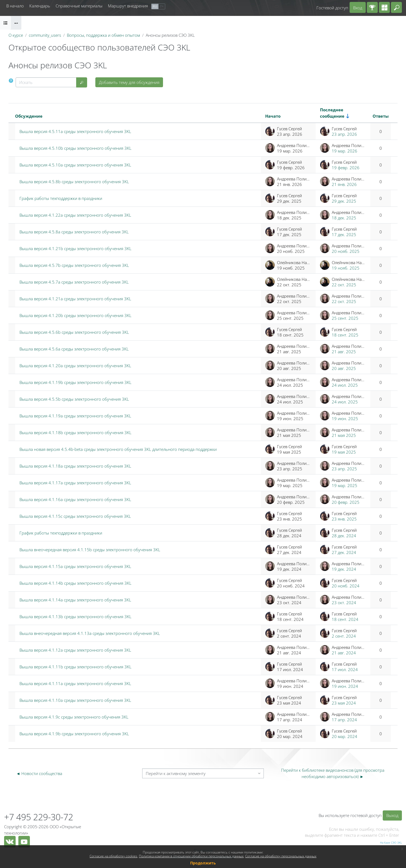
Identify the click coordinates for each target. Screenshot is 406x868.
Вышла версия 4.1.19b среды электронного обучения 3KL (75, 382)
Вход (358, 8)
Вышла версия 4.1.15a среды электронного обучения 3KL (75, 566)
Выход (392, 815)
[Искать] (46, 82)
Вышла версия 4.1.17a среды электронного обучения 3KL (75, 483)
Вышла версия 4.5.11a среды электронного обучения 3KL (75, 131)
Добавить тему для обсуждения (129, 82)
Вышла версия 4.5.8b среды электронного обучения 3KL (74, 182)
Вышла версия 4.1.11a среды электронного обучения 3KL (75, 683)
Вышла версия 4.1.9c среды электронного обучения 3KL (74, 717)
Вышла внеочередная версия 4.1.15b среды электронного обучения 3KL (90, 550)
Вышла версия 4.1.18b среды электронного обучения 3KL (75, 432)
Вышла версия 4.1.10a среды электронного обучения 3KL (75, 700)
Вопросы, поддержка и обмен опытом (103, 35)
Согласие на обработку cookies (113, 856)
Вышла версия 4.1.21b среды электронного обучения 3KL (75, 248)
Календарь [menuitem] (40, 6)
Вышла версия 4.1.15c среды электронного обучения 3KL (75, 516)
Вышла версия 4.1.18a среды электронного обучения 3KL (75, 466)
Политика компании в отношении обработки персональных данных (191, 856)
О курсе (16, 35)
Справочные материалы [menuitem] (79, 6)
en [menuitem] (162, 6)
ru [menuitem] (155, 6)
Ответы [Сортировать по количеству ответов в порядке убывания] (381, 116)
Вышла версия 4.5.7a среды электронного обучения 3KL (74, 282)
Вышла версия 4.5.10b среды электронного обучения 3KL (75, 148)
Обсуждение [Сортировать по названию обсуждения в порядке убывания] (29, 116)
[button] (396, 7)
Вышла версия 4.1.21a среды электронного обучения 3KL (75, 299)
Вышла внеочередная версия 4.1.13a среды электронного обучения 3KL (90, 633)
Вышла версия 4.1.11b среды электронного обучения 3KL (75, 667)
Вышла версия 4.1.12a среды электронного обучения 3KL (75, 650)
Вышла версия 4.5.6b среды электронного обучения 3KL (74, 332)
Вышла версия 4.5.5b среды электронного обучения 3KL (74, 399)
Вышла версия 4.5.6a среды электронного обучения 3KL (74, 349)
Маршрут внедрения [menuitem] (128, 6)
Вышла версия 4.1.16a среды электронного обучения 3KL (75, 499)
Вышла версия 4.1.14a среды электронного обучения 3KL (75, 600)
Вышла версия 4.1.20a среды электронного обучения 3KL (75, 366)
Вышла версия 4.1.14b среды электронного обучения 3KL (75, 583)
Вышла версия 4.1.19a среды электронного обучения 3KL (75, 416)
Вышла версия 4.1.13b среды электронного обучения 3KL (75, 617)
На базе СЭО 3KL (391, 842)
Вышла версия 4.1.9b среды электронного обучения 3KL (74, 734)
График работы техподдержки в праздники (61, 198)
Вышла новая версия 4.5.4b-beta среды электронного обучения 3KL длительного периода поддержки (118, 449)
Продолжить (203, 863)
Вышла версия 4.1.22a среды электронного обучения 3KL (75, 215)
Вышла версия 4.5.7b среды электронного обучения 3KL (74, 265)
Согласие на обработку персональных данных (281, 856)
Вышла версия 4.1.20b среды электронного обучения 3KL (75, 315)
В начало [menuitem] (15, 6)
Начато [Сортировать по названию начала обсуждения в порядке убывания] (273, 116)
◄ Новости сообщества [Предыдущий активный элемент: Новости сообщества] (39, 773)
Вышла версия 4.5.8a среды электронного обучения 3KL (74, 232)
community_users (45, 35)
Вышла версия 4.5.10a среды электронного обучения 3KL (75, 165)
